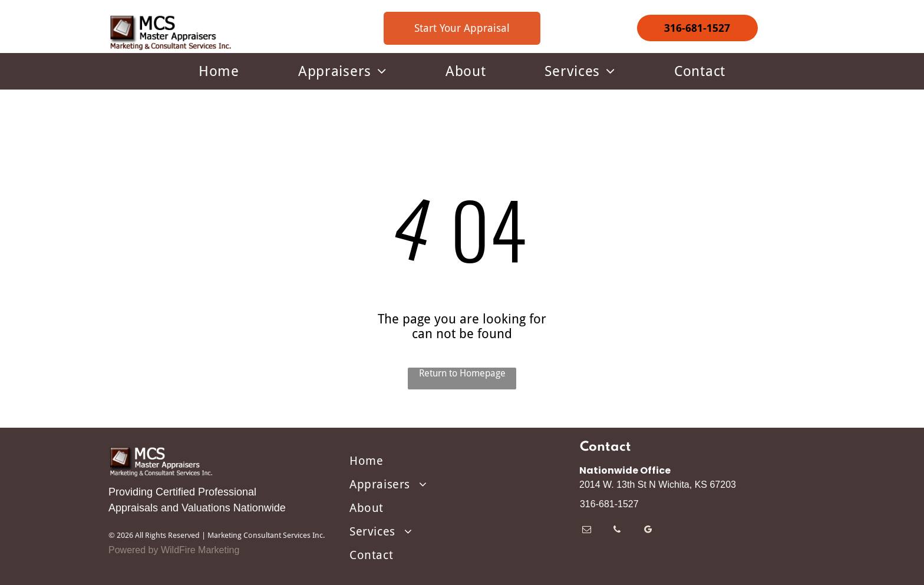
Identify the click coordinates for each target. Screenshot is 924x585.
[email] (587, 531)
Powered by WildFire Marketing (174, 550)
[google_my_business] (648, 531)
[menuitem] (219, 71)
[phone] (617, 531)
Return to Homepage (462, 373)
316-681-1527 (609, 504)
